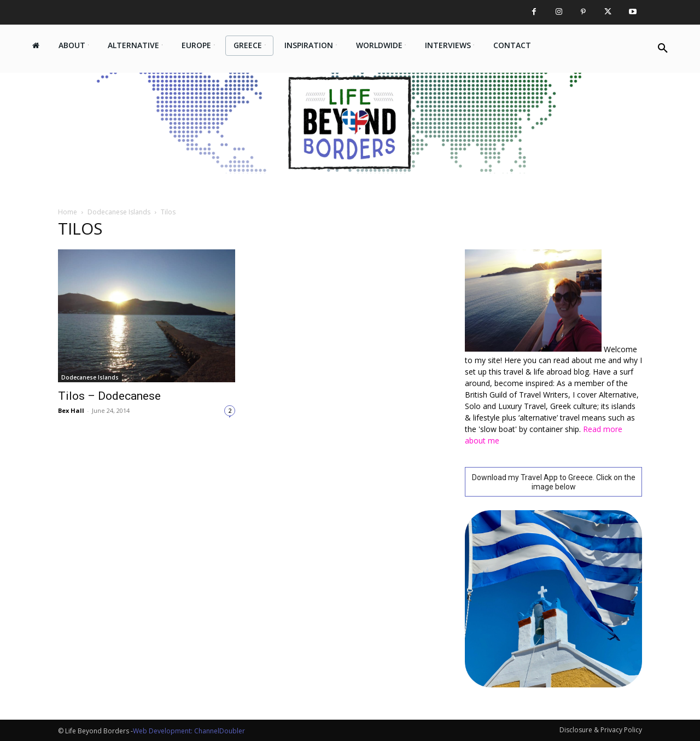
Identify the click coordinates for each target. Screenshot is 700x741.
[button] (663, 49)
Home (68, 212)
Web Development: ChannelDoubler (189, 731)
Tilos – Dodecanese (109, 396)
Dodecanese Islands (119, 212)
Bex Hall (71, 410)
